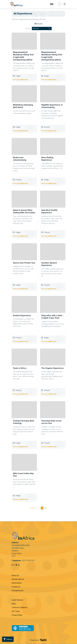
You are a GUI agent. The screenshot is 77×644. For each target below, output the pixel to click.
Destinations (17, 583)
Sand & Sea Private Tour (24, 263)
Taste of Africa (20, 368)
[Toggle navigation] (65, 4)
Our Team (16, 611)
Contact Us (16, 587)
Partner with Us (18, 579)
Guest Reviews (17, 600)
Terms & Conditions (20, 607)
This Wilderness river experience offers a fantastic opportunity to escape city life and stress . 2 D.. (52, 166)
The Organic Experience (53, 368)
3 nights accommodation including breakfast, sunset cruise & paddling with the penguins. (53, 324)
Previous (33, 508)
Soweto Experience (22, 316)
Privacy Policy (17, 615)
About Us (15, 575)
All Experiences (18, 591)
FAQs (14, 604)
